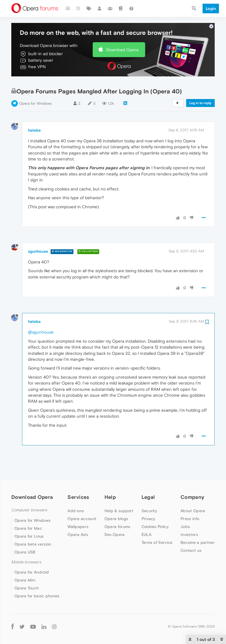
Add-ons (76, 493)
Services (78, 480)
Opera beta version (33, 527)
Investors (189, 517)
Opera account (82, 501)
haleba (34, 113)
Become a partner (198, 525)
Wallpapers (78, 509)
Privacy (148, 501)
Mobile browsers (26, 545)
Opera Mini (25, 563)
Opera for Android (32, 555)
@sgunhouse (41, 315)
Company (192, 480)
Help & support (119, 493)
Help (110, 480)
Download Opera (122, 32)
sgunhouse (38, 234)
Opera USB (25, 535)
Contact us (191, 533)
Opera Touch (27, 571)
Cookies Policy (155, 509)
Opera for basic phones (37, 579)
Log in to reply (200, 86)
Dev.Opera (115, 517)
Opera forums (118, 509)
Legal (148, 480)
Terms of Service (157, 525)
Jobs (185, 509)
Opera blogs (116, 501)
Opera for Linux (29, 519)
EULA (146, 517)
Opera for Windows (35, 86)
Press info (190, 501)
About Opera (193, 493)
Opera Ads (78, 517)
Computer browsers (29, 493)
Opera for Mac (28, 511)
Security (149, 493)
